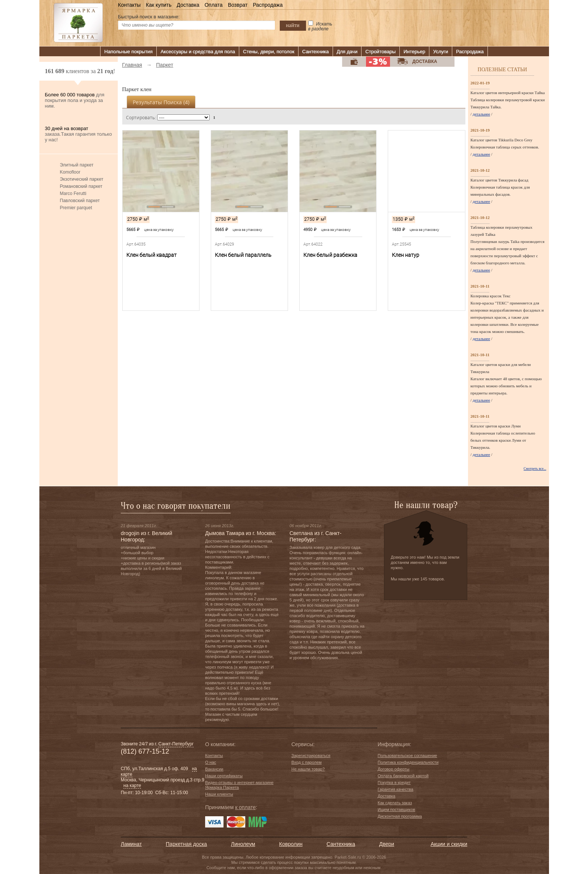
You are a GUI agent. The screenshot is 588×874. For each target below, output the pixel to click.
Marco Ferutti (73, 193)
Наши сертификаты (224, 776)
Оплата (213, 5)
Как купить (159, 5)
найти (293, 25)
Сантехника (316, 52)
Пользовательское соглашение (407, 756)
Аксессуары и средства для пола (198, 52)
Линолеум (243, 844)
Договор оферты (394, 769)
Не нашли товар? (308, 769)
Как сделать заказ (395, 803)
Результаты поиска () (161, 102)
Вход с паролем (307, 762)
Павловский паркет (80, 201)
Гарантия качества (395, 789)
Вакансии (214, 769)
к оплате (245, 807)
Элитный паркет (77, 165)
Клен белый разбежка (330, 255)
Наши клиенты (219, 794)
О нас (211, 762)
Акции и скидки (449, 844)
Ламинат (131, 844)
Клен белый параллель (243, 255)
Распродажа (268, 5)
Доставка (188, 5)
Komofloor (70, 172)
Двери (387, 844)
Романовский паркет (81, 186)
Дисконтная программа (400, 816)
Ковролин (291, 844)
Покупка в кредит (394, 783)
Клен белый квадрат (151, 255)
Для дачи (347, 52)
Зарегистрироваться (311, 756)
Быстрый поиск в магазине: (149, 17)
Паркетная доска (186, 844)
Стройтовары (380, 52)
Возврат (238, 5)
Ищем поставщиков (396, 810)
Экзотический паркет (82, 179)
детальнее (481, 114)
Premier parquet (76, 208)
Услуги (441, 52)
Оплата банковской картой (403, 776)
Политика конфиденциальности (408, 762)
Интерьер (414, 52)
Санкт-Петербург (176, 744)
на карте (132, 786)
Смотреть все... (535, 469)
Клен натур (406, 255)
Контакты (129, 5)
